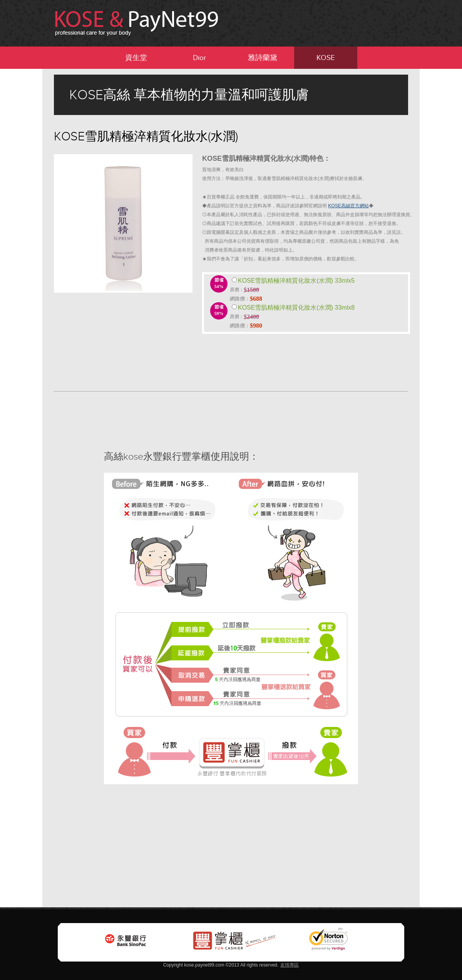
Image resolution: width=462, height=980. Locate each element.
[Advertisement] (31, 184)
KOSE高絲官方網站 (348, 206)
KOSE (326, 57)
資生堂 (136, 57)
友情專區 (290, 965)
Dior (199, 57)
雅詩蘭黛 (263, 57)
